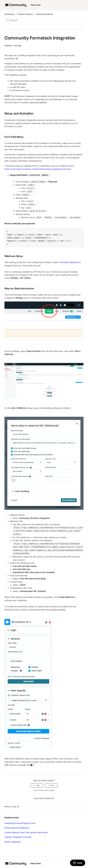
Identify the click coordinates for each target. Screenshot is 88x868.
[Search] (44, 20)
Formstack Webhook (69, 261)
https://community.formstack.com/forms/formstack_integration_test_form (38, 169)
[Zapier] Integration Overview (18, 835)
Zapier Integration (13, 839)
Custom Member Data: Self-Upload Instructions (26, 830)
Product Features (26, 14)
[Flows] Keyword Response (17, 825)
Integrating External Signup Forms (20, 821)
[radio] (37, 783)
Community (9, 14)
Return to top (12, 804)
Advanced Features (45, 14)
